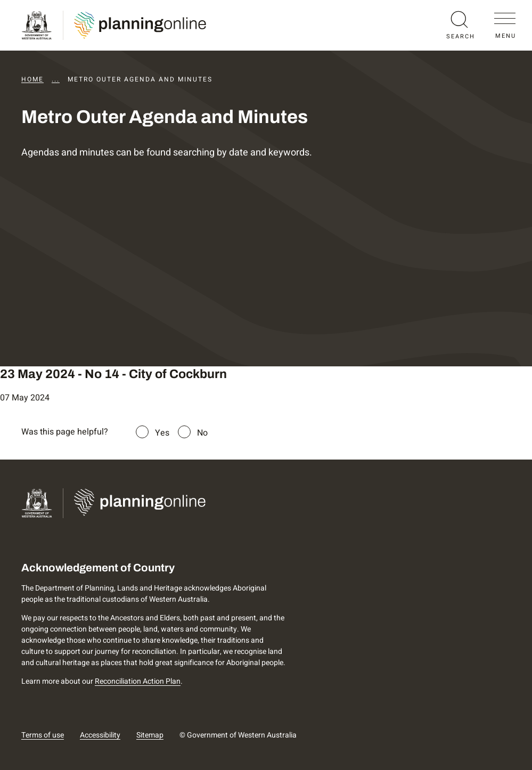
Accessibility (100, 735)
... (56, 79)
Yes (162, 433)
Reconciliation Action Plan (138, 681)
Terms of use (43, 735)
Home (32, 79)
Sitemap (150, 735)
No (202, 433)
